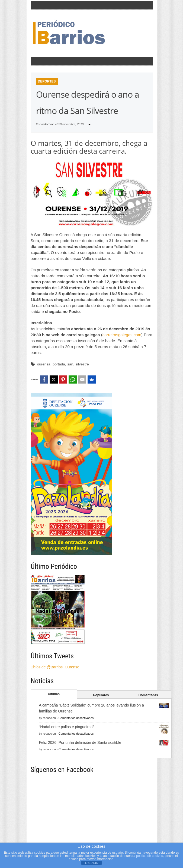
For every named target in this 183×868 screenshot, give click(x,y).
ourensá (44, 364)
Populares (101, 695)
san (70, 364)
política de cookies (150, 856)
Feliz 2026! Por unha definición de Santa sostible (80, 742)
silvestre (82, 364)
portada (59, 364)
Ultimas (54, 694)
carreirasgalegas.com (122, 335)
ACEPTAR (92, 863)
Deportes (47, 81)
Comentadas (148, 695)
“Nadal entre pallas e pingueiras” (66, 727)
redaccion (48, 124)
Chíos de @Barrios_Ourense (55, 667)
